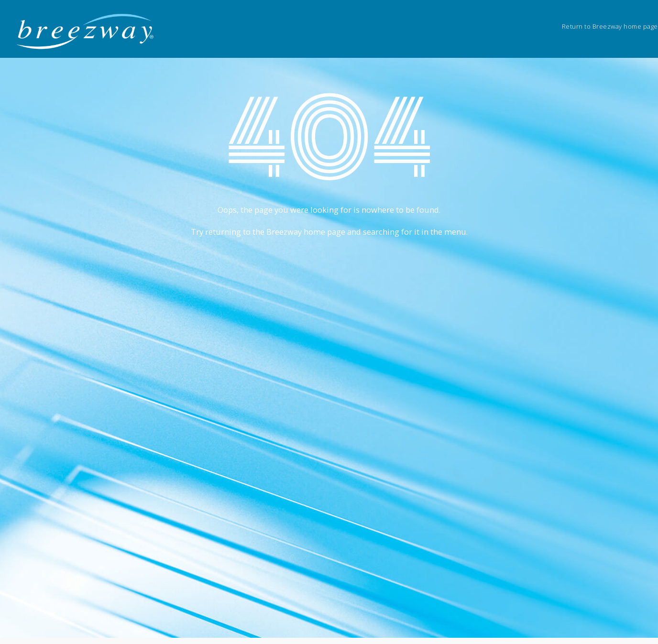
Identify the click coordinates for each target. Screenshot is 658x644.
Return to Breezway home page (610, 26)
